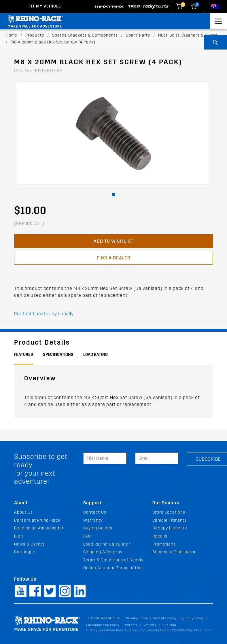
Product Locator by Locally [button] (44, 314)
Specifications (58, 355)
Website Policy (165, 618)
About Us (23, 512)
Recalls (160, 536)
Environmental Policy (103, 625)
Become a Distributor (174, 552)
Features (24, 355)
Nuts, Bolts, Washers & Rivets (188, 35)
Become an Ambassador (39, 528)
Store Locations (169, 512)
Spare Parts (138, 35)
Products (35, 35)
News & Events (29, 544)
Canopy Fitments (170, 528)
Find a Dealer (113, 258)
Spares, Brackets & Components (85, 35)
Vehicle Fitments (170, 520)
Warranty (93, 520)
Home (12, 35)
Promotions (164, 544)
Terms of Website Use (103, 618)
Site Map (169, 625)
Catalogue (25, 552)
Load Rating (95, 355)
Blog (19, 536)
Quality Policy (193, 618)
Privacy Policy (137, 618)
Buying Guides (98, 528)
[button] (113, 195)
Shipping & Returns (103, 552)
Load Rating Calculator (107, 544)
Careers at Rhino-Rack (37, 520)
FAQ (87, 536)
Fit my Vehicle (45, 6)
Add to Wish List (113, 241)
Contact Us (95, 512)
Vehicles (150, 625)
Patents (131, 625)
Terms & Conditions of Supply (113, 560)
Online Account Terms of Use (113, 568)
